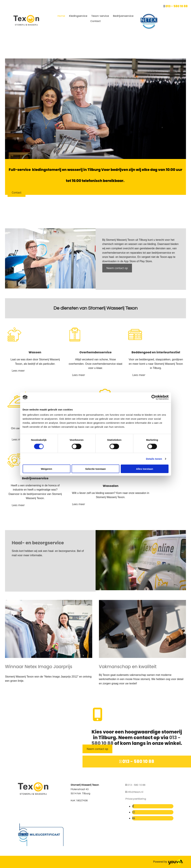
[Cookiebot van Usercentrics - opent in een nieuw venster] (154, 397)
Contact (95, 21)
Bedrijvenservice (123, 16)
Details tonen (154, 459)
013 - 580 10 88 (177, 6)
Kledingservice (78, 16)
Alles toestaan (145, 469)
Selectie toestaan (95, 469)
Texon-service (100, 16)
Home (61, 16)
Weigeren (46, 469)
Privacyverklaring (136, 799)
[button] (17, 192)
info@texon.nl (135, 792)
